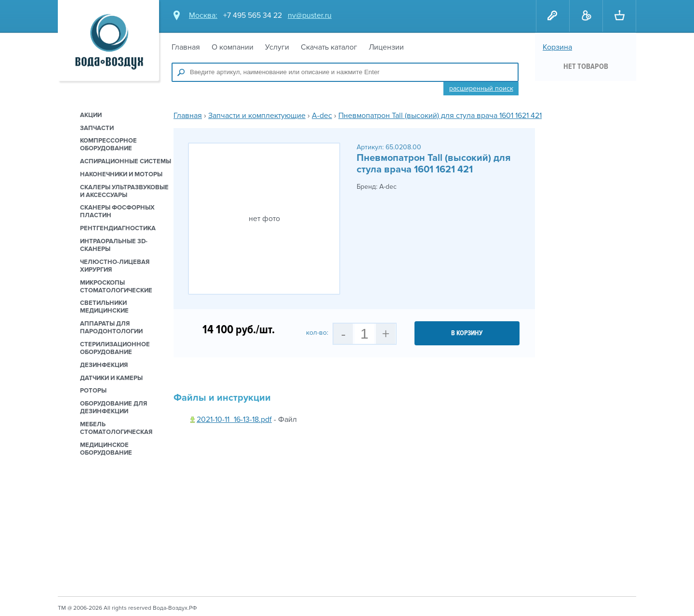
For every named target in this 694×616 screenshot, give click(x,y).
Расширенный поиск (481, 88)
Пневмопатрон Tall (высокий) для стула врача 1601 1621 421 (440, 116)
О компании (233, 47)
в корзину (467, 333)
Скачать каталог (329, 47)
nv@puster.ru (310, 15)
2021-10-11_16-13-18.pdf (234, 419)
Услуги (277, 47)
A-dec (322, 116)
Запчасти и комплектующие (257, 116)
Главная (186, 47)
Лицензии (386, 47)
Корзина (557, 47)
